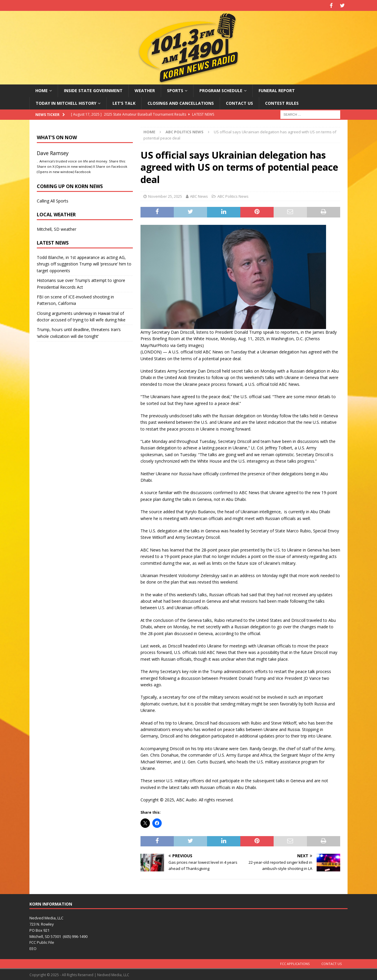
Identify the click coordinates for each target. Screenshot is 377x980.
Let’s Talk (124, 102)
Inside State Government (93, 90)
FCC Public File (42, 942)
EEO (33, 948)
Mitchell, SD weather (57, 228)
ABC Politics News (233, 195)
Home (42, 90)
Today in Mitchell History (66, 102)
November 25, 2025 (165, 195)
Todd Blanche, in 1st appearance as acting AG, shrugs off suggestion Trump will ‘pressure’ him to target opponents (84, 263)
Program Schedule (221, 90)
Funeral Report (277, 90)
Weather (145, 90)
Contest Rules (282, 102)
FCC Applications (295, 963)
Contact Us (239, 102)
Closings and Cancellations (181, 102)
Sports (175, 90)
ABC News (199, 195)
